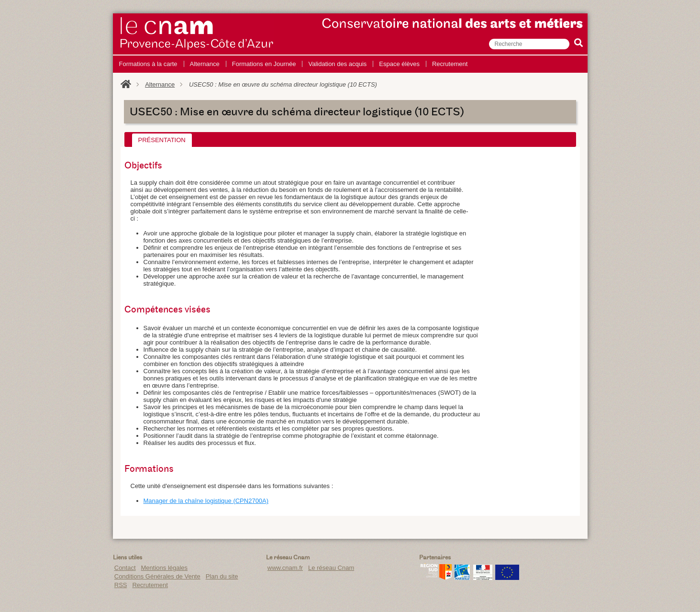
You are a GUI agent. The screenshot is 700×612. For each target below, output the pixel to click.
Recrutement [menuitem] (450, 64)
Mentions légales (165, 568)
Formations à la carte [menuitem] (148, 64)
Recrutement (150, 585)
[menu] (294, 64)
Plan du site (222, 576)
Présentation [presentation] (162, 140)
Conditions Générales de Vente (157, 576)
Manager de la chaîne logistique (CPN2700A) (206, 501)
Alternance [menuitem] (205, 64)
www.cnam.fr (285, 568)
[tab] (162, 140)
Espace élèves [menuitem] (399, 64)
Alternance (160, 84)
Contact (125, 568)
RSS (121, 585)
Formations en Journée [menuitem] (264, 64)
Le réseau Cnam (331, 568)
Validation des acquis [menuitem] (337, 64)
